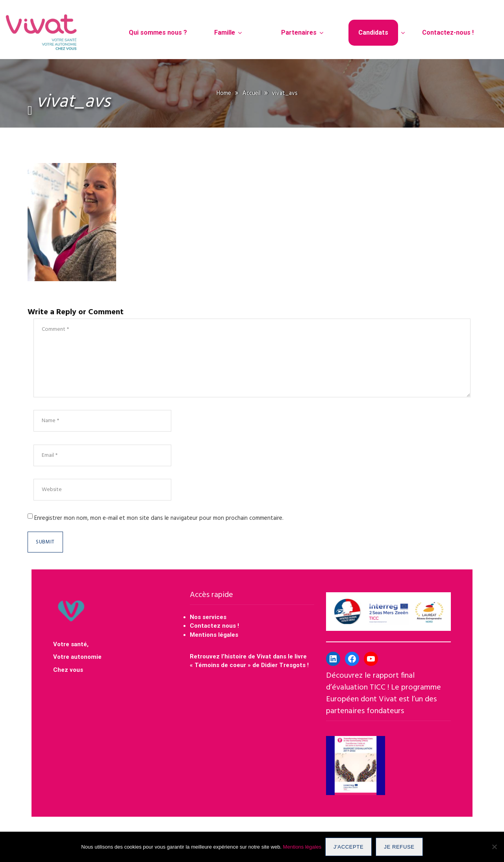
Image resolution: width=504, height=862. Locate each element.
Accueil (252, 93)
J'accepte (348, 847)
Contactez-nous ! (448, 32)
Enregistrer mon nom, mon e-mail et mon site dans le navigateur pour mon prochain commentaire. (159, 518)
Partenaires (299, 32)
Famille (225, 32)
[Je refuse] (494, 847)
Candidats (373, 32)
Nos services (208, 617)
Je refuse (399, 847)
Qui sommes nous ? (158, 32)
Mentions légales (214, 635)
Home (224, 93)
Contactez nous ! (215, 626)
